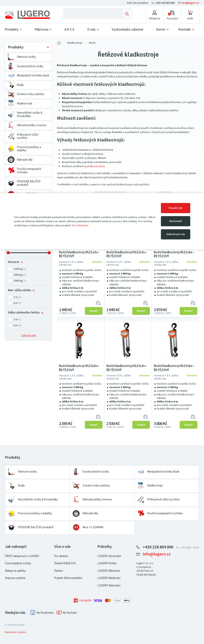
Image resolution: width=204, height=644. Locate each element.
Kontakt (185, 29)
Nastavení (176, 221)
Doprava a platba (15, 578)
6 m (16, 303)
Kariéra (59, 571)
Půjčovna (42, 29)
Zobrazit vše (29, 335)
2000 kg (18, 275)
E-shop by (15, 625)
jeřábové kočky (96, 166)
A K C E (69, 29)
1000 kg (18, 269)
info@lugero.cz (189, 3)
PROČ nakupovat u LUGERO (22, 556)
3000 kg (18, 281)
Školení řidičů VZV (65, 563)
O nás (91, 29)
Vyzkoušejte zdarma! (128, 29)
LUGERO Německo (109, 571)
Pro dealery (61, 556)
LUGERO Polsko (107, 563)
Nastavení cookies (15, 632)
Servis (161, 29)
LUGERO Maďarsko (109, 578)
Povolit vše (175, 208)
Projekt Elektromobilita (68, 578)
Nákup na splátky (15, 571)
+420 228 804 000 (163, 3)
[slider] (8, 253)
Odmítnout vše (176, 234)
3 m (16, 297)
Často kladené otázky (18, 563)
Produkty (12, 29)
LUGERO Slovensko (109, 556)
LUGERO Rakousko (109, 585)
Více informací (80, 225)
